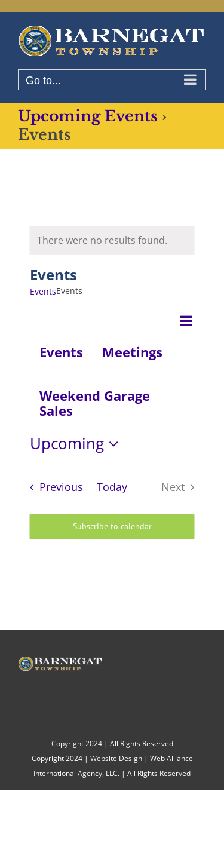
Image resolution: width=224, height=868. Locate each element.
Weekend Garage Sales (95, 403)
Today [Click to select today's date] (112, 487)
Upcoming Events (88, 116)
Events (43, 291)
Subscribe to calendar (112, 527)
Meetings (132, 352)
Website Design (116, 758)
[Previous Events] (53, 487)
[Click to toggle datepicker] (77, 444)
